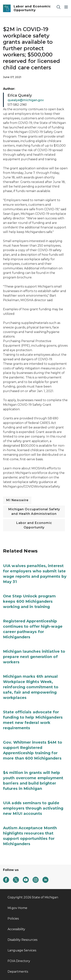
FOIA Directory (19, 961)
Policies (13, 919)
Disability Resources (22, 940)
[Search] (59, 7)
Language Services (22, 950)
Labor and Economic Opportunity (34, 525)
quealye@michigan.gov (26, 100)
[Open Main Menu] (66, 7)
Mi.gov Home (17, 908)
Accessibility (16, 929)
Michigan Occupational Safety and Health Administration (34, 511)
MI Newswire (17, 500)
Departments (18, 972)
